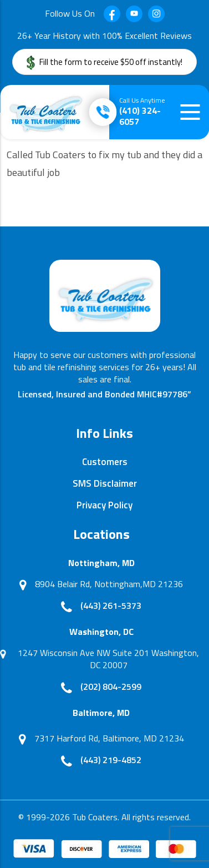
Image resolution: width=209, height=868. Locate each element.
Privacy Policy (105, 505)
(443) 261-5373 (111, 605)
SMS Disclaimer (105, 483)
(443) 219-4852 (111, 760)
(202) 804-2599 (111, 687)
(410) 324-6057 (142, 112)
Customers (105, 462)
